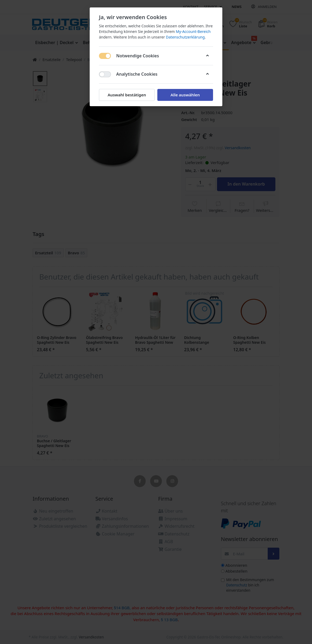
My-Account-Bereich (193, 31)
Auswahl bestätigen (127, 95)
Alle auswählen (185, 95)
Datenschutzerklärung (185, 37)
